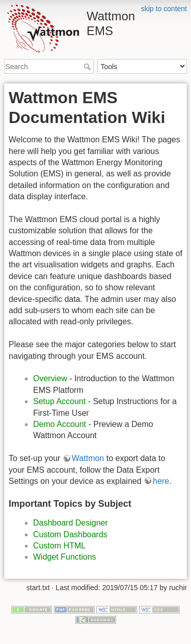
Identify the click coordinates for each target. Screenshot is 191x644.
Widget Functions (65, 557)
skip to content (164, 9)
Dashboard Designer (71, 523)
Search (88, 67)
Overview (50, 378)
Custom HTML (59, 546)
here (161, 481)
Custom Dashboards (70, 534)
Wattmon (88, 458)
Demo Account (60, 424)
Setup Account (59, 401)
